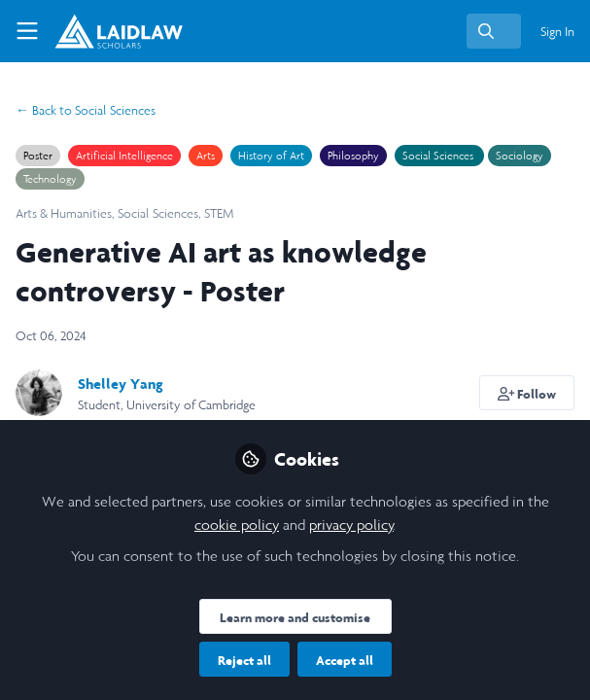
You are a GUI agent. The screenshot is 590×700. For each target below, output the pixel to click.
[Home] (101, 31)
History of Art (271, 156)
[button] (527, 393)
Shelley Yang (121, 384)
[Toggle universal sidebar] (27, 31)
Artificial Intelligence (124, 156)
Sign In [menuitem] (557, 32)
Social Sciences (86, 110)
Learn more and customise (295, 617)
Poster (38, 156)
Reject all (244, 660)
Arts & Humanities (64, 213)
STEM (219, 213)
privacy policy (351, 525)
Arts (206, 156)
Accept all (345, 660)
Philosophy (353, 156)
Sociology (520, 156)
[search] (494, 31)
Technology (50, 179)
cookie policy (237, 525)
